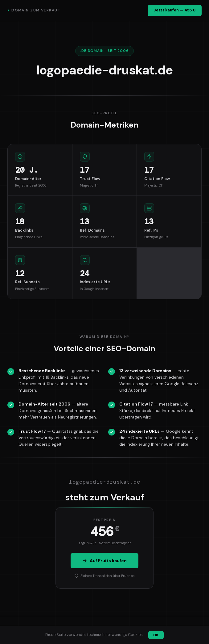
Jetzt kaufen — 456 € (175, 10)
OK (156, 635)
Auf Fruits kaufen (104, 561)
